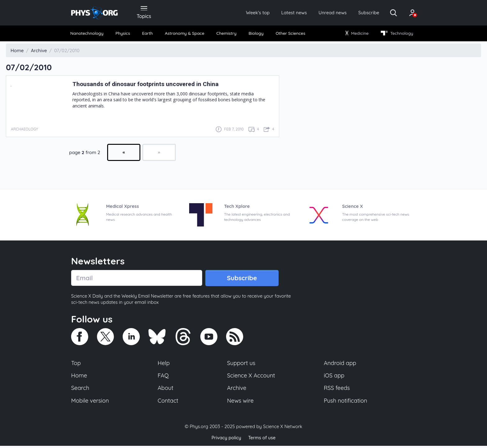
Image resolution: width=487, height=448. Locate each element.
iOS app (334, 377)
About (166, 390)
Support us (241, 364)
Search (80, 390)
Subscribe (363, 13)
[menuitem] (89, 34)
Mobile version (91, 403)
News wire (240, 403)
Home (79, 377)
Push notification (346, 403)
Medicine (356, 34)
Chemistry (227, 34)
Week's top (246, 13)
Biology (256, 34)
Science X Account (251, 377)
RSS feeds (337, 390)
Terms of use (262, 440)
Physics (124, 34)
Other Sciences (290, 34)
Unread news (325, 13)
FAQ (164, 377)
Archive (237, 390)
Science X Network (282, 429)
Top (76, 364)
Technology (395, 34)
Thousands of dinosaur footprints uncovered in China (150, 85)
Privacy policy (226, 440)
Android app (340, 364)
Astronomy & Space (185, 34)
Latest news (284, 13)
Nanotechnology (89, 34)
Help (164, 364)
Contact (168, 403)
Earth (148, 34)
